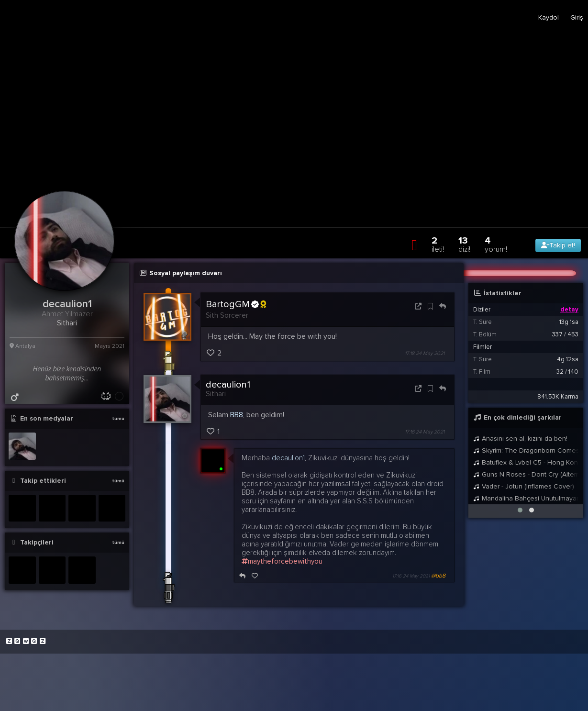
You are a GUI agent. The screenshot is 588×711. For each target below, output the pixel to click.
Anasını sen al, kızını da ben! (520, 439)
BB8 (237, 415)
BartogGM (236, 304)
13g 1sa (569, 322)
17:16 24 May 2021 (425, 432)
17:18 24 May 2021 (425, 353)
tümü (118, 419)
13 (464, 244)
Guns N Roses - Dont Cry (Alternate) (526, 474)
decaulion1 (228, 385)
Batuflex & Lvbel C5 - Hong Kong (526, 462)
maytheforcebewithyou (282, 561)
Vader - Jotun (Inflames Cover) (524, 486)
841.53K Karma (558, 397)
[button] (520, 510)
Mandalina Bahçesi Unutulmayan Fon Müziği (526, 498)
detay (569, 310)
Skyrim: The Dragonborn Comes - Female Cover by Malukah (526, 450)
